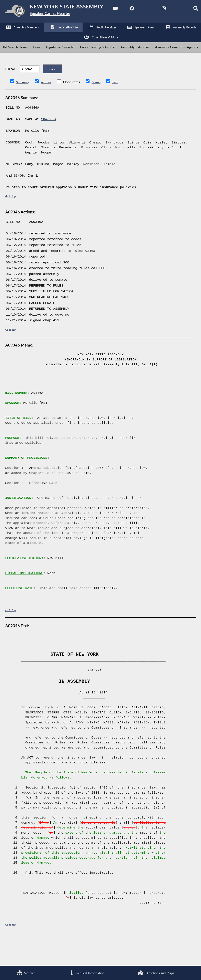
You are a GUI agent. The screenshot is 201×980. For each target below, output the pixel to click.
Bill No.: (11, 94)
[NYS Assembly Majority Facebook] (21, 34)
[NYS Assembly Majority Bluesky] (70, 34)
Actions (47, 110)
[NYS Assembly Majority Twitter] (37, 34)
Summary (23, 110)
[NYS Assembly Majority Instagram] (53, 34)
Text (116, 110)
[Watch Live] (4, 34)
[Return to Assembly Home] (61, 12)
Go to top (11, 224)
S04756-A (49, 147)
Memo (97, 110)
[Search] (86, 34)
